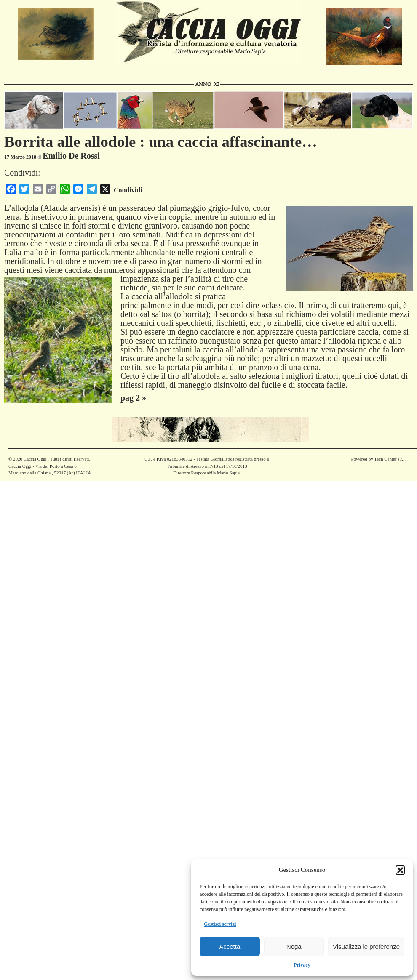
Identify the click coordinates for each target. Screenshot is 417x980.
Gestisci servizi (220, 924)
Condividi (128, 190)
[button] (400, 870)
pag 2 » (133, 398)
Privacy (302, 965)
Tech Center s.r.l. (390, 459)
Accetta (230, 947)
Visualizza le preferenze (366, 947)
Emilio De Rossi (71, 156)
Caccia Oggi (35, 459)
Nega (294, 947)
